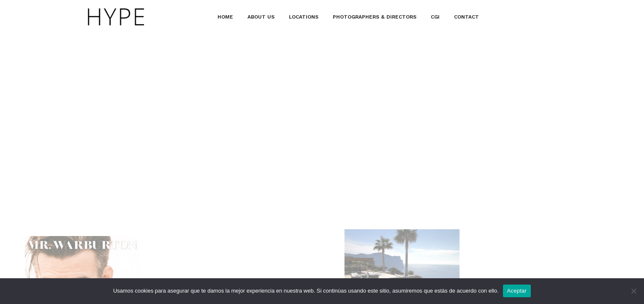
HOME (225, 17)
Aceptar (517, 291)
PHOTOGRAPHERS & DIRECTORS (375, 17)
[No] (633, 291)
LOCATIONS (304, 17)
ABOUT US (261, 17)
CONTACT (466, 17)
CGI (435, 17)
